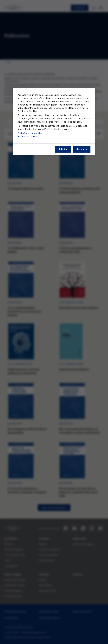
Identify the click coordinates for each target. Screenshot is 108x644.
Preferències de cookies (30, 133)
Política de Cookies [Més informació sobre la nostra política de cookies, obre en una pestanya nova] (27, 136)
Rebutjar (63, 149)
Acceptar (82, 149)
